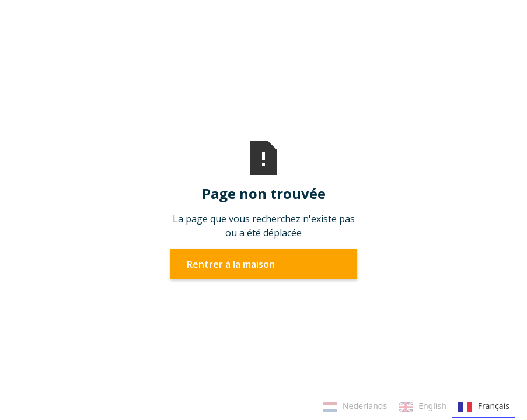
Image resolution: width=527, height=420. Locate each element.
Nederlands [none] (355, 407)
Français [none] (484, 407)
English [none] (423, 407)
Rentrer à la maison (231, 264)
